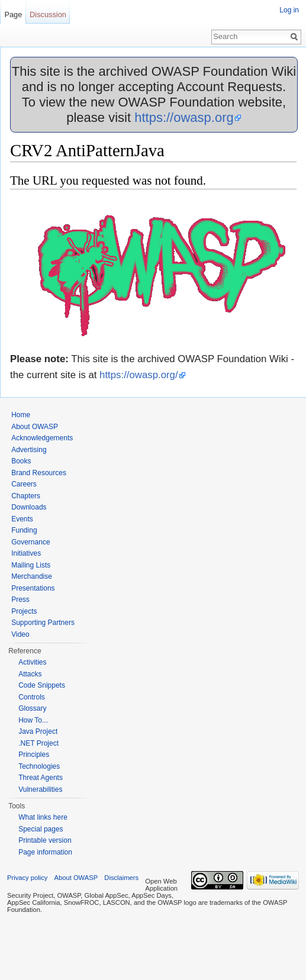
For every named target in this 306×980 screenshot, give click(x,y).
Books (21, 461)
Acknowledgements (42, 438)
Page (13, 14)
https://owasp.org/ (138, 375)
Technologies (39, 766)
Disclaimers (121, 878)
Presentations (33, 588)
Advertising (29, 450)
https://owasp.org (184, 117)
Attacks (30, 674)
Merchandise (32, 576)
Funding (24, 530)
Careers (24, 484)
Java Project (38, 731)
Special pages (41, 829)
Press (20, 599)
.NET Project (38, 743)
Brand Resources (39, 473)
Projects (24, 611)
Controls (32, 697)
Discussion (48, 14)
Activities (32, 662)
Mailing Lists (31, 565)
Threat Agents (41, 778)
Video (20, 634)
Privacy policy (27, 878)
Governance (30, 542)
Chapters (26, 496)
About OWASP (35, 427)
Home (21, 415)
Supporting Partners (43, 623)
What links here (43, 817)
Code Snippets (42, 685)
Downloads (29, 507)
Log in (289, 10)
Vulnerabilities (40, 789)
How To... (33, 720)
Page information (45, 852)
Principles (34, 755)
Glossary (32, 708)
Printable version (45, 840)
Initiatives (26, 553)
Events (22, 519)
